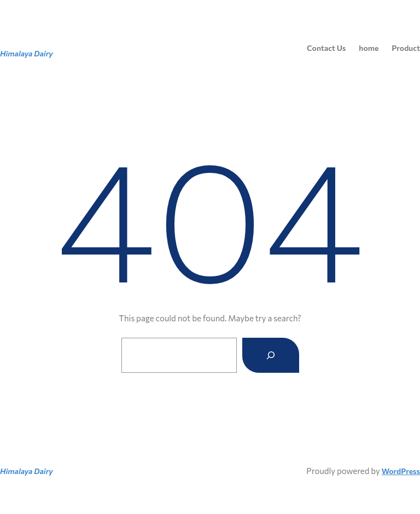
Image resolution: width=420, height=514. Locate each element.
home (369, 48)
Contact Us (326, 48)
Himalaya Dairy (27, 53)
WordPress (401, 471)
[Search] (271, 355)
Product (406, 48)
